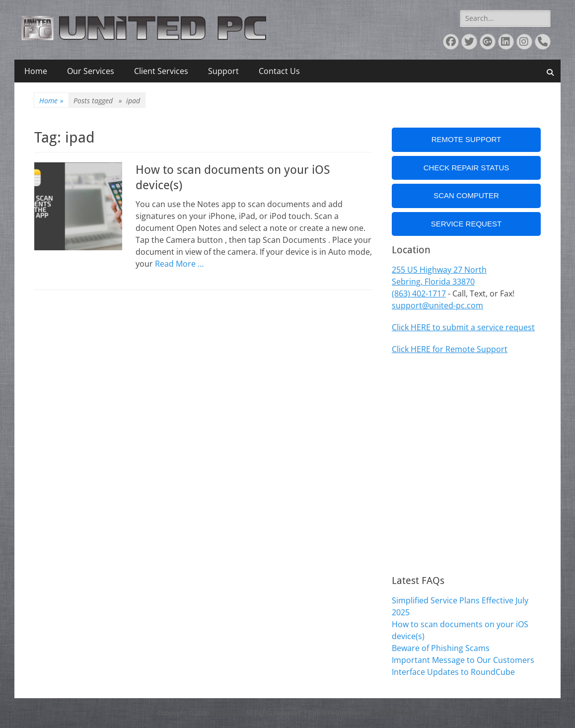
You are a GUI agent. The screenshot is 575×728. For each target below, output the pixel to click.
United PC (226, 713)
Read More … (179, 264)
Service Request (466, 224)
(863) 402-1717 (419, 293)
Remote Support (467, 139)
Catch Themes (395, 713)
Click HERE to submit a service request (463, 327)
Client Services (161, 71)
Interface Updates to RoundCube (453, 672)
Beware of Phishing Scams (441, 648)
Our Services (91, 71)
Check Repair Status (467, 168)
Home (36, 71)
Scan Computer (466, 195)
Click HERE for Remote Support (450, 349)
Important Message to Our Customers (463, 660)
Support (223, 71)
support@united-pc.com (437, 305)
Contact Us (279, 71)
